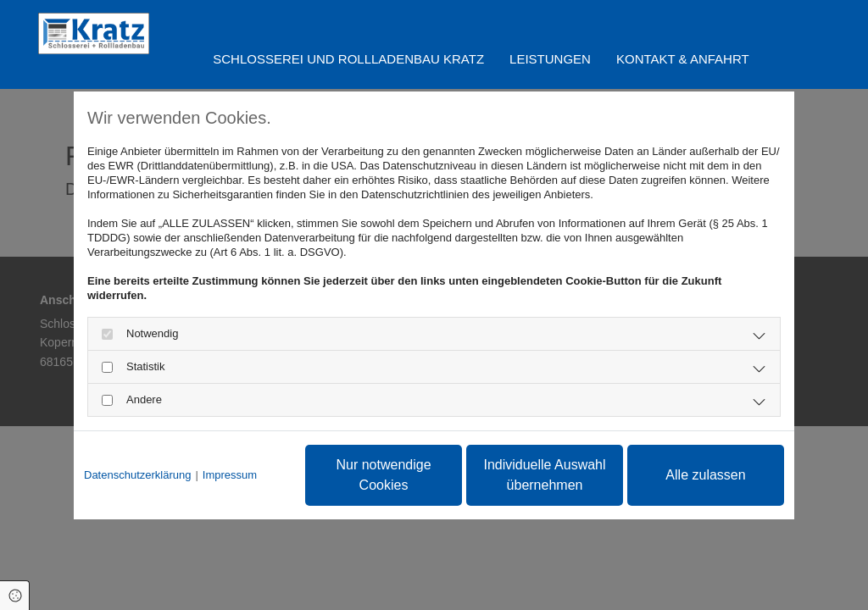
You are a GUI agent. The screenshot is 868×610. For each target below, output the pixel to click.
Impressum (230, 475)
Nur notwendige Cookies (383, 475)
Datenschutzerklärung (137, 475)
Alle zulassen (705, 475)
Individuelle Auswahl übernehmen (544, 475)
